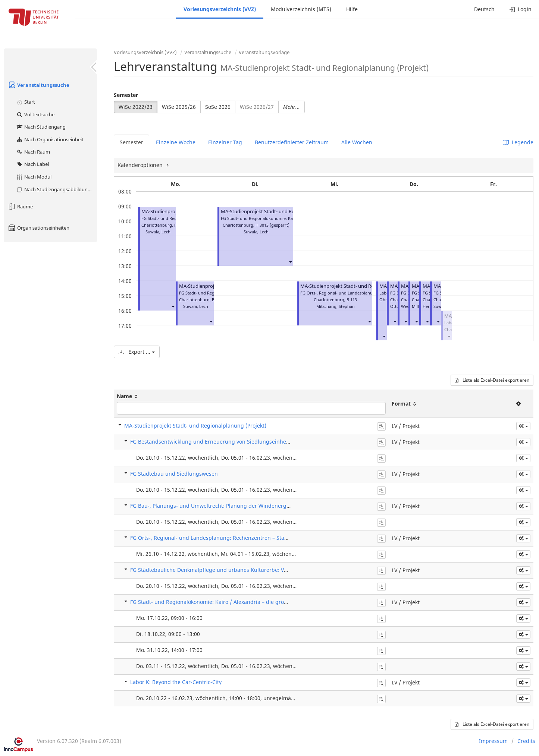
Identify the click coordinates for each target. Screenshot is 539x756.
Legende (518, 142)
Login (521, 9)
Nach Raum (33, 152)
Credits (526, 741)
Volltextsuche (35, 114)
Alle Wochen (357, 142)
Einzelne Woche (176, 142)
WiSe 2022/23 (136, 107)
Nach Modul (34, 177)
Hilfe (352, 9)
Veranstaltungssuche (38, 85)
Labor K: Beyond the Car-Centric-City (176, 682)
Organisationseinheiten (38, 228)
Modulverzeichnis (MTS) (301, 9)
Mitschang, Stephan (336, 306)
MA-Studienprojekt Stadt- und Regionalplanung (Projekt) (284, 212)
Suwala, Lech (158, 232)
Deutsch (484, 9)
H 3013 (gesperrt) (272, 225)
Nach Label (32, 164)
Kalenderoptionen (141, 165)
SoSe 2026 (218, 107)
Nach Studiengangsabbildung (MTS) (57, 189)
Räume (20, 207)
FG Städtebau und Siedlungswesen (174, 474)
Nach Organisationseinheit (50, 139)
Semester (126, 95)
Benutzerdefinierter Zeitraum (292, 142)
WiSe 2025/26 (179, 107)
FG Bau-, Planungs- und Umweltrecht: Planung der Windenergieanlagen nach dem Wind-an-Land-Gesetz (262, 506)
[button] (173, 306)
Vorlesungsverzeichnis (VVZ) (220, 9)
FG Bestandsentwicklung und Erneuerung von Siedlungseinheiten (213, 442)
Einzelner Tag (225, 142)
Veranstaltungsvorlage (264, 52)
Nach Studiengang (41, 127)
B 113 (352, 300)
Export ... (137, 352)
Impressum (493, 741)
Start (26, 102)
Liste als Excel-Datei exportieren (492, 380)
